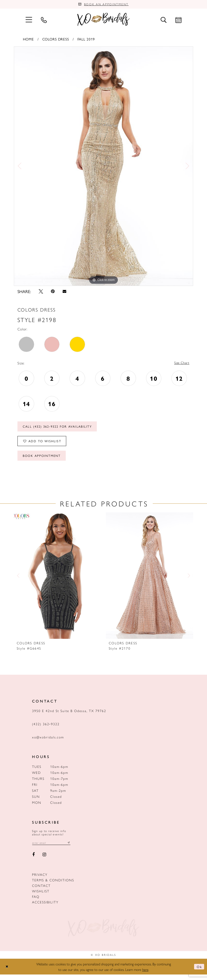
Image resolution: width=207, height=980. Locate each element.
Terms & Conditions (53, 885)
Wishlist (41, 896)
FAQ (36, 902)
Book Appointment (44, 460)
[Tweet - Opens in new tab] (41, 292)
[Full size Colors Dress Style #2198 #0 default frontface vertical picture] (103, 167)
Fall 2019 (86, 40)
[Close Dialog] (7, 972)
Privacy (40, 880)
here (145, 975)
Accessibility (45, 907)
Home (28, 40)
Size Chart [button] (181, 364)
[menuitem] (29, 20)
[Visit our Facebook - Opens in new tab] (33, 860)
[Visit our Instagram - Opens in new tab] (45, 860)
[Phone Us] (44, 21)
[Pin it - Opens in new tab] (53, 292)
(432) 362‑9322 (46, 729)
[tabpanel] (103, 167)
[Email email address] (53, 848)
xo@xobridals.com (48, 742)
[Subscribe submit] (72, 848)
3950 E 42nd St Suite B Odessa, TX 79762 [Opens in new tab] (69, 716)
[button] (29, 20)
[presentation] (57, 581)
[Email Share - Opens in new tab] (64, 292)
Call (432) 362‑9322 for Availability (61, 429)
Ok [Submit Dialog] (199, 972)
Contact (41, 891)
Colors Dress (56, 40)
